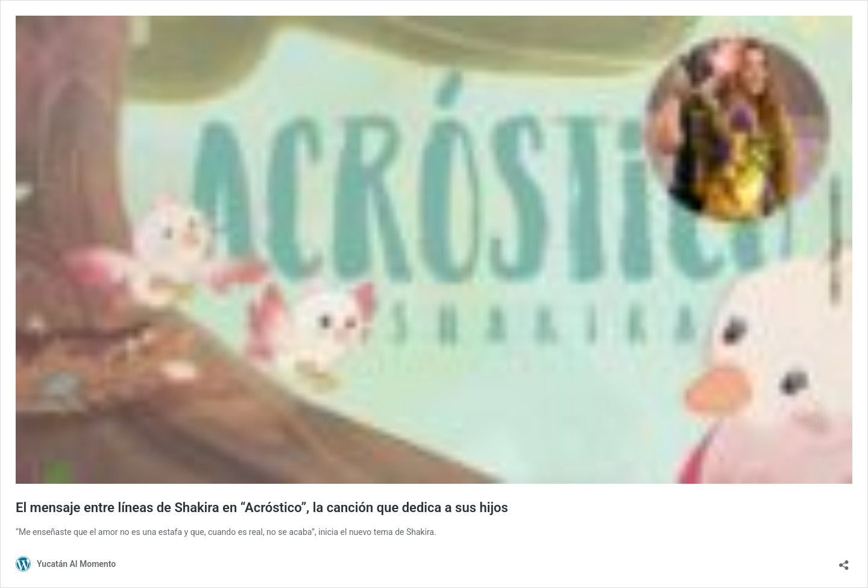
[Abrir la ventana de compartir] (844, 561)
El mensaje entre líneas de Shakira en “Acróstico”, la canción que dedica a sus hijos (262, 508)
